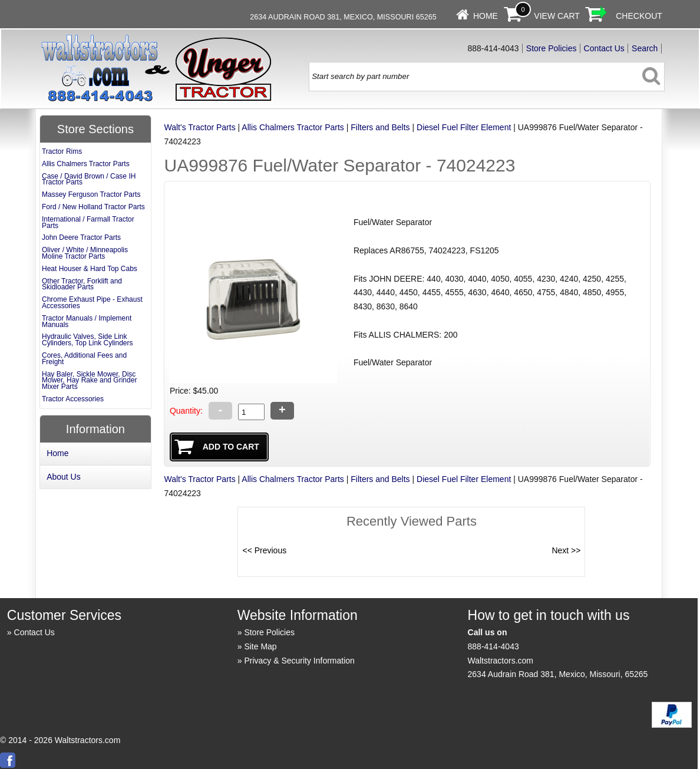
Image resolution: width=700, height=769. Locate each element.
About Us (64, 477)
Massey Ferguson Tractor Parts (91, 194)
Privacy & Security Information (299, 661)
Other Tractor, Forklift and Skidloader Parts (82, 284)
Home (486, 16)
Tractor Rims (62, 151)
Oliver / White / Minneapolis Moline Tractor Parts (85, 253)
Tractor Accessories (73, 399)
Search (645, 48)
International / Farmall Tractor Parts (88, 222)
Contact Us (604, 48)
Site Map (260, 646)
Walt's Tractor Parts (199, 127)
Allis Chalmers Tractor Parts (293, 127)
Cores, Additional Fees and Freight (84, 359)
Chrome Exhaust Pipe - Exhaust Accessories (92, 303)
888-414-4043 (493, 646)
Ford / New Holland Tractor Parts (93, 207)
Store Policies (552, 48)
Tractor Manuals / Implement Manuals (87, 321)
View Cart (557, 16)
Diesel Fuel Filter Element (464, 127)
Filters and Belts (380, 127)
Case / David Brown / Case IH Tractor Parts (89, 179)
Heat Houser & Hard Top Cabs (90, 269)
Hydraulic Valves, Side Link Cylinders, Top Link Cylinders (87, 340)
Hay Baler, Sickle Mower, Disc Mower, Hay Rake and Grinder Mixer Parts (89, 381)
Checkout (639, 16)
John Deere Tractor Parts (81, 237)
